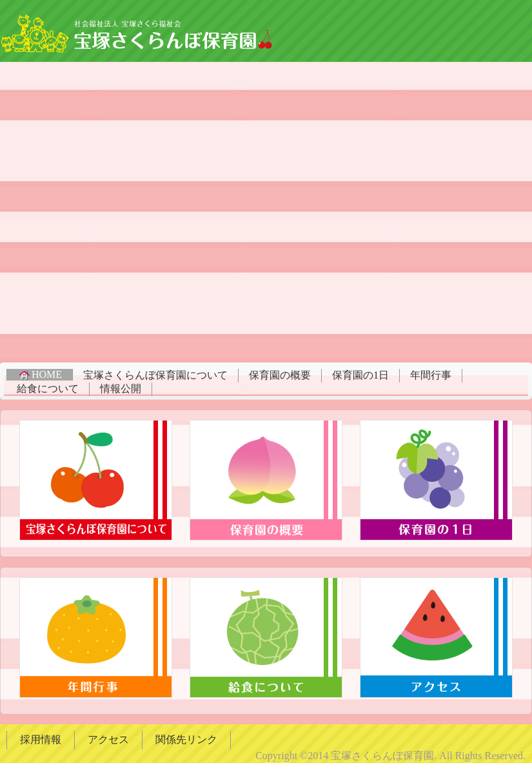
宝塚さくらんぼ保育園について (155, 375)
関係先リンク (186, 739)
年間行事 (431, 375)
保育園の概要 (280, 375)
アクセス (108, 739)
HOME (40, 375)
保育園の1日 (360, 375)
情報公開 (121, 389)
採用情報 (41, 739)
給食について (48, 389)
